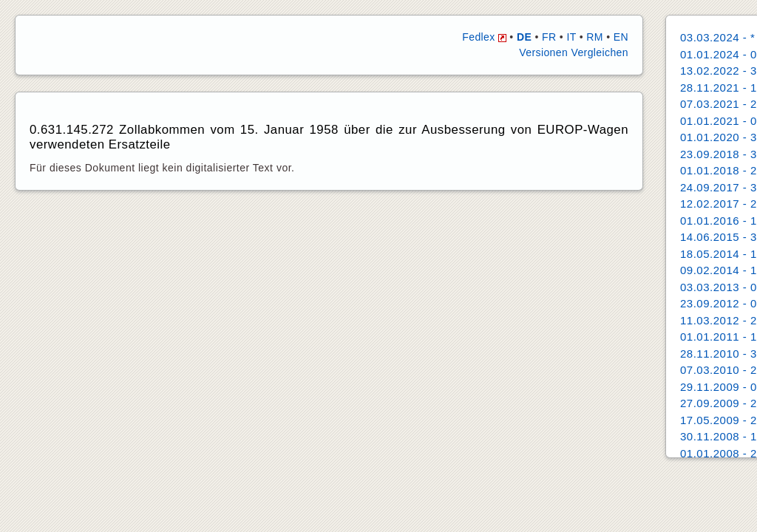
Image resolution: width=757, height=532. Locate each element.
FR (549, 37)
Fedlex (484, 37)
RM (595, 37)
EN (621, 37)
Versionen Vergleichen (574, 52)
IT (571, 37)
